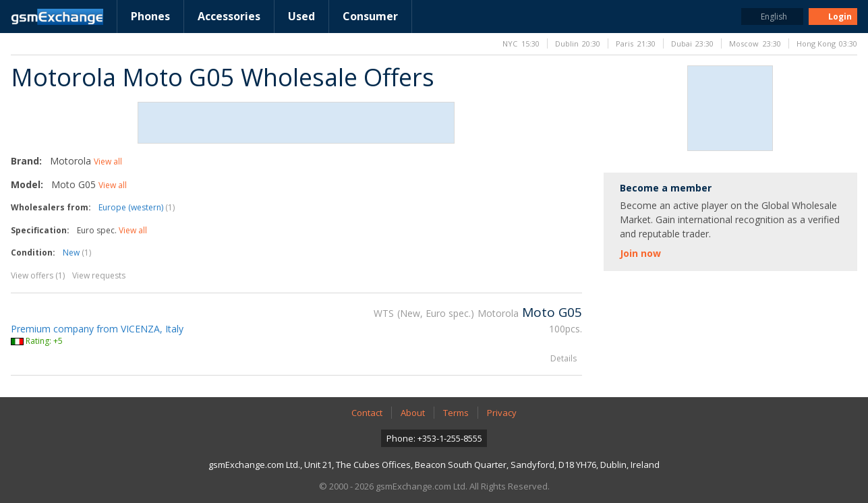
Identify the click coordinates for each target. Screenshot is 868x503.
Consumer (370, 16)
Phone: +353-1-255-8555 (434, 438)
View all (108, 161)
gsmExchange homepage (57, 17)
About (413, 413)
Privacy (502, 413)
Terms (456, 413)
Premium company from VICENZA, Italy (97, 329)
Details (563, 358)
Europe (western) (137, 207)
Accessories (229, 16)
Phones (150, 16)
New (77, 253)
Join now (640, 253)
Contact (367, 413)
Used (301, 16)
